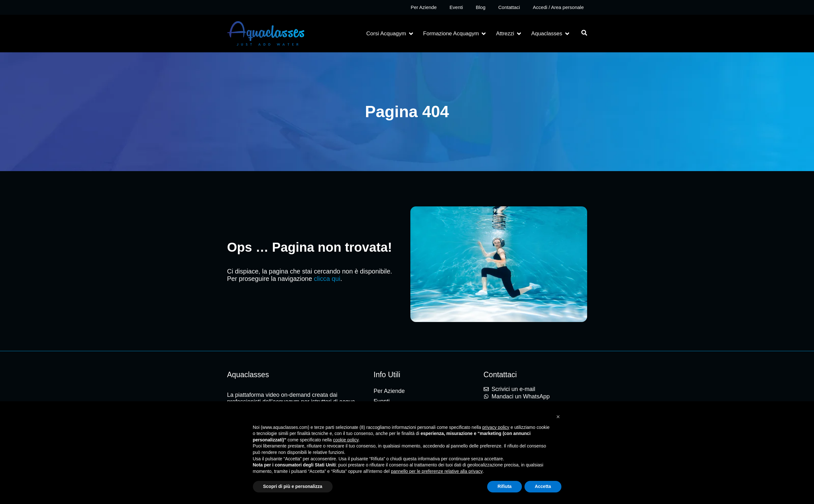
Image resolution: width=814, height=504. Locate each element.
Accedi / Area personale (558, 7)
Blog (480, 7)
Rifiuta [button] (505, 486)
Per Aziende (424, 7)
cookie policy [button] (346, 440)
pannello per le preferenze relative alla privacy (437, 471)
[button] (390, 34)
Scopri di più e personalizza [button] (293, 486)
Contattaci (509, 7)
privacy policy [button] (496, 427)
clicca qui (327, 279)
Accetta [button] (543, 486)
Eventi (456, 7)
